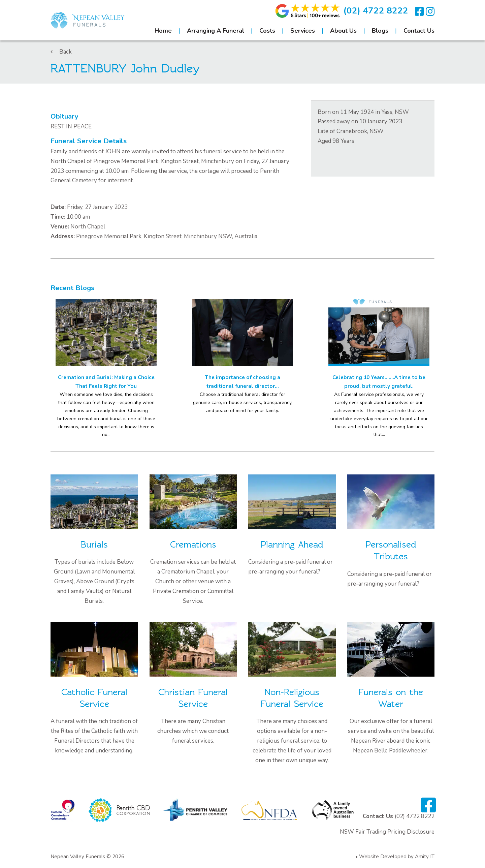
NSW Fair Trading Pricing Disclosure (387, 832)
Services (303, 31)
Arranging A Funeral (216, 31)
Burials (94, 545)
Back (61, 52)
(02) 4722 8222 (376, 11)
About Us (343, 31)
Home (163, 31)
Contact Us (419, 31)
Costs (267, 31)
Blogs (380, 31)
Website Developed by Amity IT (397, 857)
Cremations (193, 545)
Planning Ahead (292, 545)
